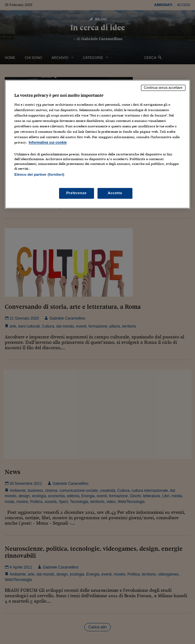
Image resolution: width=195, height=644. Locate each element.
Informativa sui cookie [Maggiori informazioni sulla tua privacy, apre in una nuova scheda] (48, 143)
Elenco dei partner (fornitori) (39, 174)
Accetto (115, 193)
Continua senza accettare (163, 88)
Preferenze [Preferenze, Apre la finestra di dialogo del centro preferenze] (77, 193)
